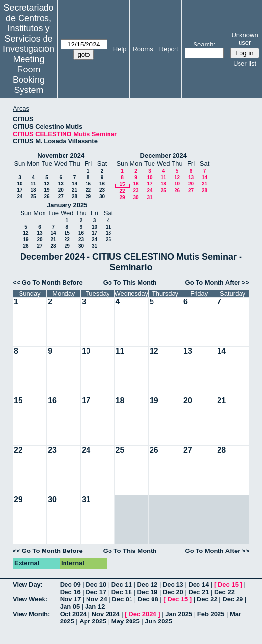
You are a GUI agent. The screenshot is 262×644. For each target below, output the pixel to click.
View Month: (31, 614)
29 (88, 196)
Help (120, 49)
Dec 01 (122, 599)
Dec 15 (228, 585)
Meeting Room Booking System (29, 75)
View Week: (30, 599)
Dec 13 (173, 585)
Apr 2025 (93, 621)
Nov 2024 (106, 614)
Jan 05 (70, 607)
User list (245, 63)
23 (102, 190)
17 (19, 190)
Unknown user (244, 39)
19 (47, 190)
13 (61, 184)
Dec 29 (233, 599)
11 (33, 184)
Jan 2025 (179, 614)
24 (19, 196)
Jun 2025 (158, 621)
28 (75, 196)
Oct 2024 (73, 614)
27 (61, 196)
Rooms (142, 49)
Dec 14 (198, 585)
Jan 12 (95, 607)
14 (75, 184)
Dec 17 (96, 592)
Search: (204, 44)
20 (61, 190)
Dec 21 (198, 592)
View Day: (28, 585)
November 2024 (61, 155)
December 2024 (164, 155)
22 (88, 190)
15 (88, 184)
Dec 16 (70, 592)
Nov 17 (71, 599)
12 (47, 184)
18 (33, 190)
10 (19, 184)
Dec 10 (96, 585)
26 (47, 196)
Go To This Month (130, 283)
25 (33, 196)
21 (75, 190)
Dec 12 (147, 585)
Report (169, 49)
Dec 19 (147, 592)
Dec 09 (70, 585)
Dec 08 (148, 599)
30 (102, 196)
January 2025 (67, 205)
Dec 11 (122, 585)
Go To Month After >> (217, 283)
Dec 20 (173, 592)
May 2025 (126, 621)
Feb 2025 (211, 614)
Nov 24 (97, 599)
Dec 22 (224, 592)
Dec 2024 (142, 614)
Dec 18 (122, 592)
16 (102, 184)
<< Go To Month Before (48, 283)
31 (149, 197)
